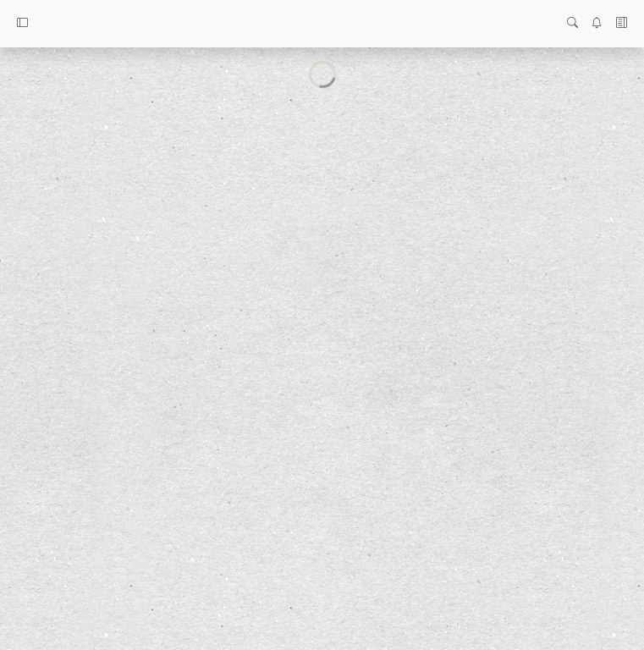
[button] (22, 24)
